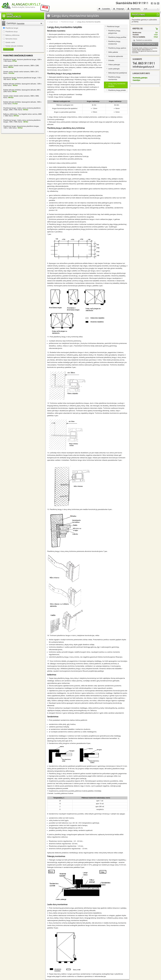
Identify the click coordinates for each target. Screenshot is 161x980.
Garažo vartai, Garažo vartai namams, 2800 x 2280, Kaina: (21, 66)
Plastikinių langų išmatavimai (114, 43)
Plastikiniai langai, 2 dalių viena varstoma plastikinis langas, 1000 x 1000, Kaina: (22, 121)
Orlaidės (111, 60)
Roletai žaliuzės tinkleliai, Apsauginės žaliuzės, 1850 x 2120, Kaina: (22, 103)
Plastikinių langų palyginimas (114, 32)
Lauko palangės (114, 69)
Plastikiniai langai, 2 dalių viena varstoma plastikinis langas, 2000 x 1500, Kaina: (22, 109)
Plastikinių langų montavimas (114, 78)
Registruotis (134, 9)
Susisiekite (104, 9)
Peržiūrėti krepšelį (145, 44)
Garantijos (136, 80)
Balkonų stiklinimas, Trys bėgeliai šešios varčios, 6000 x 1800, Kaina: (22, 115)
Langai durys (53, 22)
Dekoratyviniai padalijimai (118, 73)
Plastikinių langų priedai (117, 90)
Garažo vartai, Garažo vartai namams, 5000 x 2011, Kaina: (21, 72)
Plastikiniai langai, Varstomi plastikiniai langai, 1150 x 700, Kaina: (22, 79)
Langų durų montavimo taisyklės (89, 22)
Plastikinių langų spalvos (117, 48)
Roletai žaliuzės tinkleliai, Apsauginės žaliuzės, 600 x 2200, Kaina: (22, 91)
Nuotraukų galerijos (140, 78)
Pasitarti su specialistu (144, 40)
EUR (146, 9)
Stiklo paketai (113, 52)
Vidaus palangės (114, 65)
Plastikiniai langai (67, 22)
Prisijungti (119, 9)
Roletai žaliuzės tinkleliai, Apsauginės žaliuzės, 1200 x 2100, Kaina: (22, 85)
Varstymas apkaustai (116, 56)
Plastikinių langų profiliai (117, 37)
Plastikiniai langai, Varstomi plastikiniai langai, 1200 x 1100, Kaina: (22, 60)
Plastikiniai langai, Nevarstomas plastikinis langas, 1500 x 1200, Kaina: (21, 127)
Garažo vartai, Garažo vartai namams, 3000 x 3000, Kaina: (21, 97)
